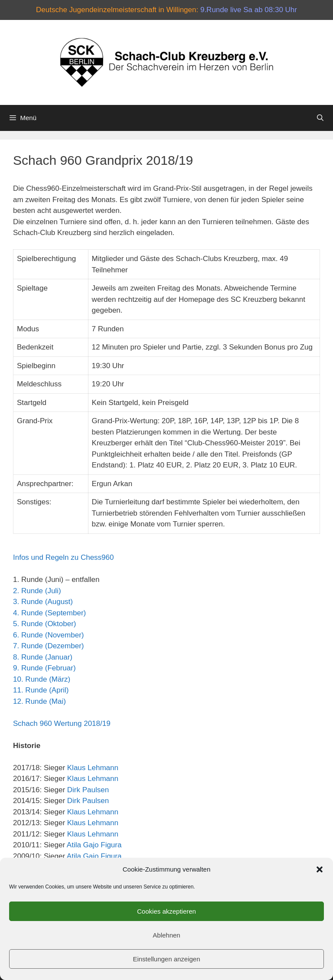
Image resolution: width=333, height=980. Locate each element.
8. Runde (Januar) (43, 657)
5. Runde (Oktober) (45, 624)
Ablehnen (166, 935)
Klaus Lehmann (93, 768)
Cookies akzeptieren (166, 911)
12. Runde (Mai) (39, 701)
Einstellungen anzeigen (166, 959)
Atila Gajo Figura (94, 845)
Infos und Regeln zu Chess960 (64, 557)
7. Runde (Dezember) (48, 646)
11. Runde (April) (41, 690)
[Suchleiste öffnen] (320, 118)
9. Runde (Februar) (44, 668)
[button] (320, 869)
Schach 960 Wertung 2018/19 (62, 724)
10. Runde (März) (42, 679)
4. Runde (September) (49, 613)
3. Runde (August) (43, 602)
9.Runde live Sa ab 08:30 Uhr (249, 10)
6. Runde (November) (48, 635)
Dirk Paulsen (88, 790)
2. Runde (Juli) (37, 591)
